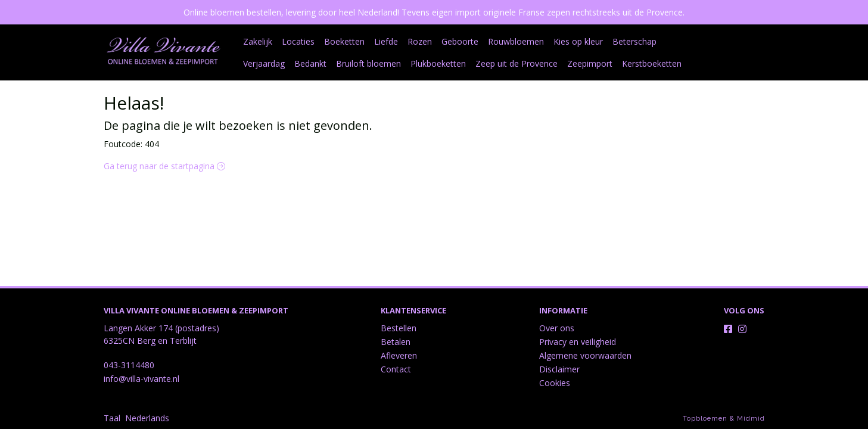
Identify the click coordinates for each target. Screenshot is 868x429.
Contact (396, 369)
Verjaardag (687, 41)
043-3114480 (129, 365)
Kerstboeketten (601, 63)
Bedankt (259, 63)
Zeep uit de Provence (465, 63)
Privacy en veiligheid (578, 342)
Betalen (396, 342)
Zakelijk (258, 41)
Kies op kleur (578, 41)
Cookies (555, 383)
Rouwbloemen (516, 41)
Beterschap (634, 41)
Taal (112, 418)
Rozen (420, 41)
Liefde (386, 41)
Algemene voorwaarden (585, 355)
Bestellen (399, 328)
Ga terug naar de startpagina (164, 166)
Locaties (298, 41)
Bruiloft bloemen (317, 63)
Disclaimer (559, 369)
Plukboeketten (387, 63)
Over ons (557, 328)
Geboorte (460, 41)
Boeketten (344, 41)
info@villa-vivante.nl (141, 379)
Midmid (751, 419)
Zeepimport (539, 63)
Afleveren (399, 355)
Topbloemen (705, 419)
